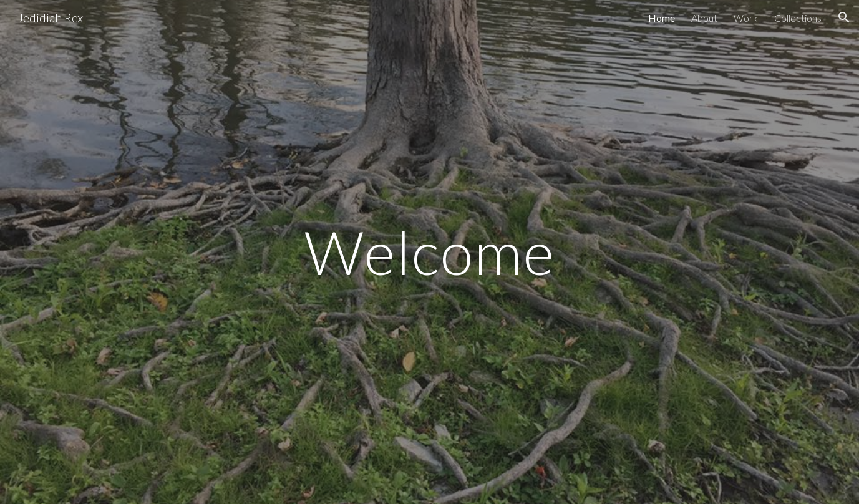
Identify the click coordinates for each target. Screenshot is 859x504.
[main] (429, 252)
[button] (844, 17)
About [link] (704, 18)
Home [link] (662, 18)
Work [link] (746, 18)
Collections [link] (798, 18)
